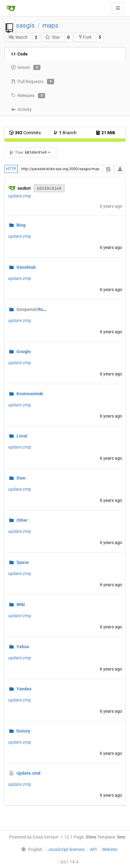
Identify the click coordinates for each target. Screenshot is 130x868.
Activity (21, 109)
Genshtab (26, 267)
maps (50, 25)
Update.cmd (28, 773)
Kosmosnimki (30, 394)
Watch (18, 37)
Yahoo (23, 647)
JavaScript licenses (66, 849)
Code (19, 54)
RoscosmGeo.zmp (45, 309)
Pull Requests (32, 82)
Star (52, 37)
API (93, 849)
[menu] (30, 849)
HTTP (11, 169)
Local (22, 436)
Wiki (21, 604)
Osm (21, 478)
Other (22, 520)
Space (23, 562)
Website (110, 849)
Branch (65, 133)
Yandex (24, 689)
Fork (85, 37)
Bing (21, 225)
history (23, 731)
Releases (28, 96)
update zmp (20, 196)
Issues (26, 68)
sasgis (25, 25)
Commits (25, 133)
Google (24, 352)
